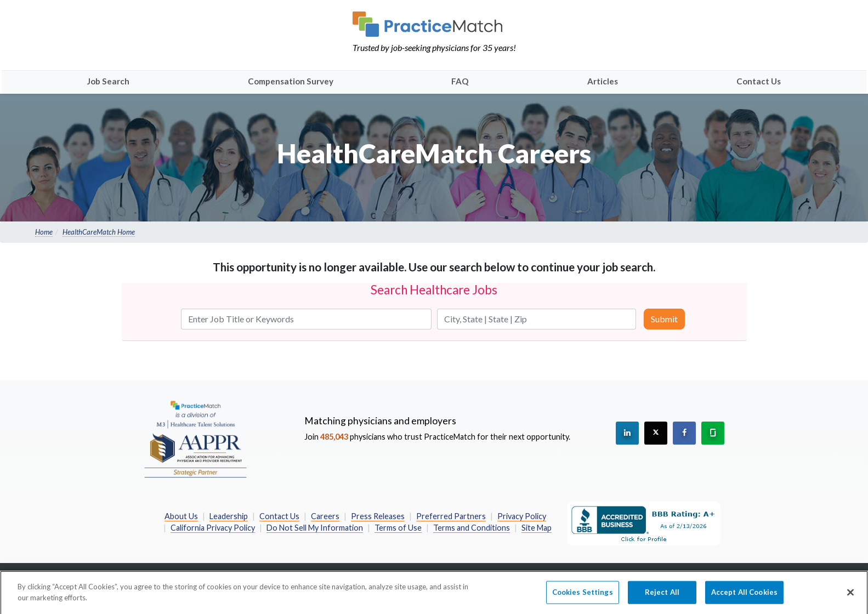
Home (44, 232)
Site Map (537, 528)
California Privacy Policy (213, 528)
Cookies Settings (583, 596)
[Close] (850, 597)
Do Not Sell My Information (315, 528)
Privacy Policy (522, 516)
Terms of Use (398, 528)
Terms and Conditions (472, 528)
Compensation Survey (291, 81)
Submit (664, 319)
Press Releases (378, 516)
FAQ (460, 81)
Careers (325, 516)
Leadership (229, 516)
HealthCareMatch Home (99, 232)
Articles (603, 81)
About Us (181, 516)
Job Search (108, 81)
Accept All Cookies (744, 596)
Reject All (662, 596)
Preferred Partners (451, 516)
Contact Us (759, 81)
